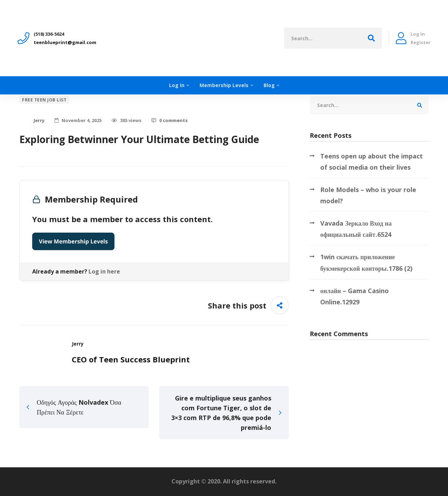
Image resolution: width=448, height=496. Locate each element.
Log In (418, 34)
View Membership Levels (73, 241)
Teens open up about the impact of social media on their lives (372, 162)
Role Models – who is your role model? (368, 195)
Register (421, 42)
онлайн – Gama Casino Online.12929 (355, 296)
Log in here (104, 271)
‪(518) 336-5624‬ (49, 34)
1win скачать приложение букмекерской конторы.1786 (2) (366, 262)
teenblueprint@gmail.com (65, 42)
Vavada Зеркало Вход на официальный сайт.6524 (356, 229)
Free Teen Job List (44, 100)
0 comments (170, 120)
